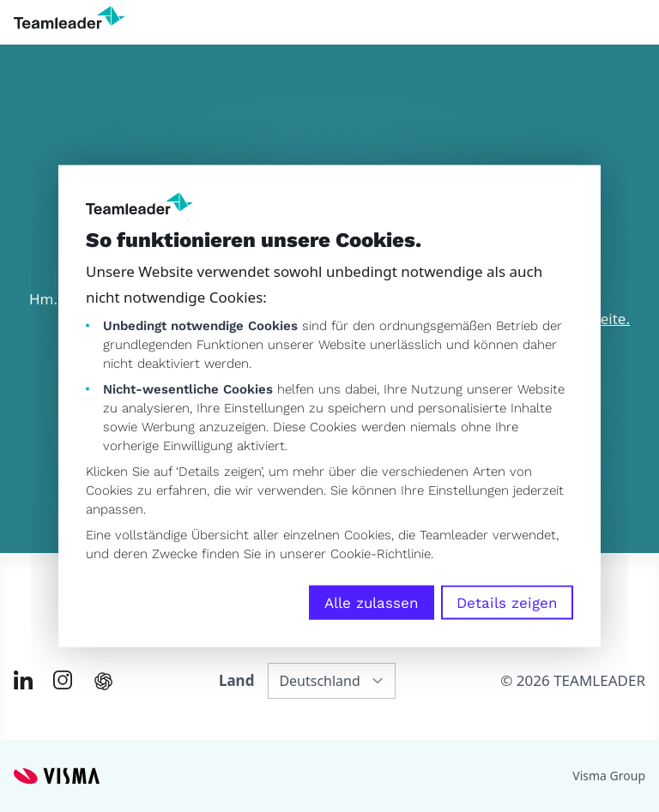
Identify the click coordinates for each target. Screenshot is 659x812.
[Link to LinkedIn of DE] (23, 680)
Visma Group (609, 776)
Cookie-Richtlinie (381, 554)
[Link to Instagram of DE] (63, 680)
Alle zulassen (372, 603)
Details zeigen (507, 603)
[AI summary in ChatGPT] (103, 681)
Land (236, 680)
